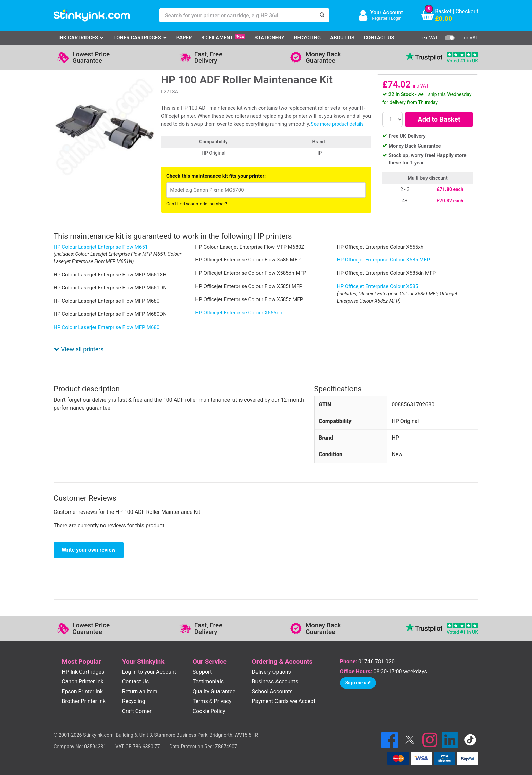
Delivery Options (272, 663)
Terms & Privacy (212, 692)
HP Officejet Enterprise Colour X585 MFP (384, 260)
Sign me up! (358, 674)
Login (396, 18)
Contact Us (379, 38)
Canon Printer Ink (83, 673)
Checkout (467, 11)
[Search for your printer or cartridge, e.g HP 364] (237, 15)
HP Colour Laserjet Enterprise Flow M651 (101, 247)
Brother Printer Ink (84, 692)
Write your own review (89, 541)
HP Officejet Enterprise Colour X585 (378, 286)
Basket (443, 11)
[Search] (322, 15)
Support (202, 663)
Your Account (387, 12)
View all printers (79, 340)
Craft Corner (137, 702)
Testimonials (208, 673)
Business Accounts (275, 673)
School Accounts (272, 683)
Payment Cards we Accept (284, 692)
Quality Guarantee (214, 683)
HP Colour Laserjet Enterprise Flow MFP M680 (107, 327)
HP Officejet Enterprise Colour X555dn (239, 313)
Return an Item (140, 683)
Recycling (307, 38)
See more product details (337, 124)
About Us (342, 38)
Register (379, 18)
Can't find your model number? (197, 204)
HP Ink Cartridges (83, 663)
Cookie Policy (209, 702)
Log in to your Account (149, 663)
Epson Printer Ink (82, 683)
